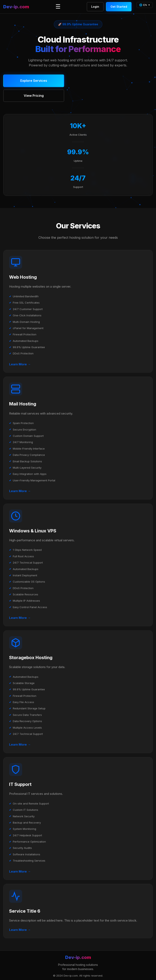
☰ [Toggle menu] (58, 7)
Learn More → (20, 365)
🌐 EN (143, 5)
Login (95, 7)
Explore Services (34, 81)
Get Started (119, 7)
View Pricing (34, 96)
